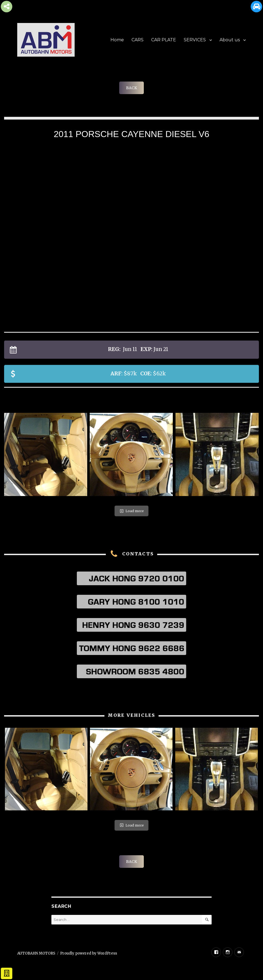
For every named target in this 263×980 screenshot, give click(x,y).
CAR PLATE (164, 40)
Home (117, 40)
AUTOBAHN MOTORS (36, 953)
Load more (131, 511)
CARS (138, 40)
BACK (131, 88)
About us (230, 40)
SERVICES (195, 40)
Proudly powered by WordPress (89, 953)
